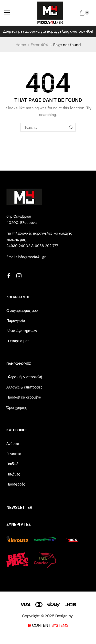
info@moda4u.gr (31, 257)
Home (21, 45)
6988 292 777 (46, 246)
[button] (7, 13)
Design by (65, 616)
